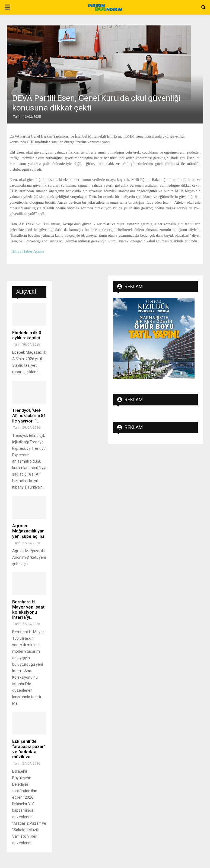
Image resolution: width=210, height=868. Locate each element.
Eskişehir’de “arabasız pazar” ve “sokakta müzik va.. (29, 749)
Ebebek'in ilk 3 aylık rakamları (27, 335)
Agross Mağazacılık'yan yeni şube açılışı (28, 531)
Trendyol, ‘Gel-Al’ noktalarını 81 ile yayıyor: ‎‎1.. (29, 416)
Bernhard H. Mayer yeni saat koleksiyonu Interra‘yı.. (28, 610)
